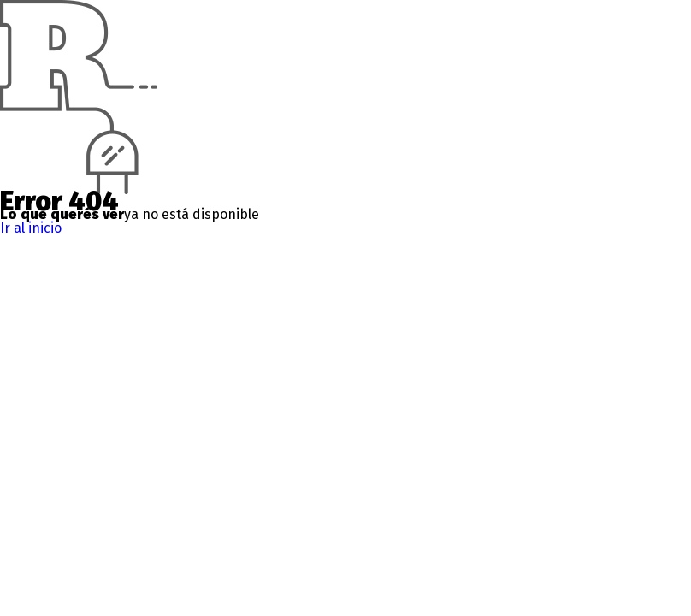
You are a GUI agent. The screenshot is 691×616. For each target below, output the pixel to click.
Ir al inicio (31, 228)
